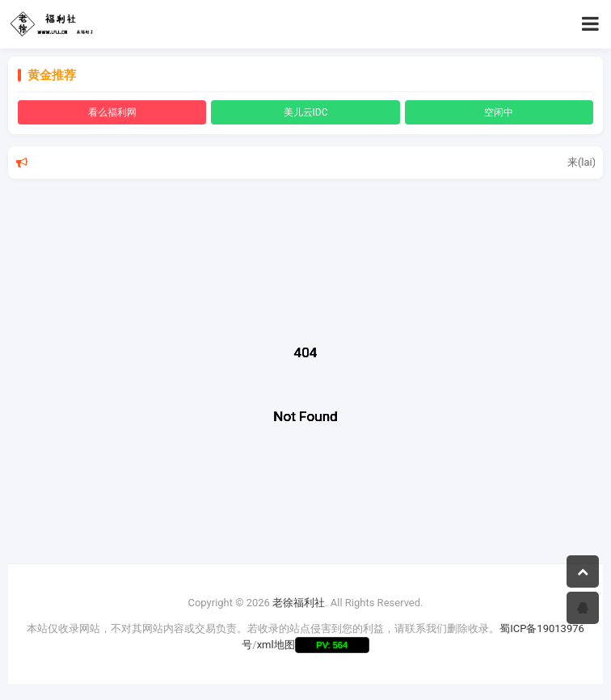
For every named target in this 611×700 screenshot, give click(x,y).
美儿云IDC (306, 112)
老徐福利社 (299, 603)
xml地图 (276, 645)
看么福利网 (112, 112)
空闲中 (499, 112)
